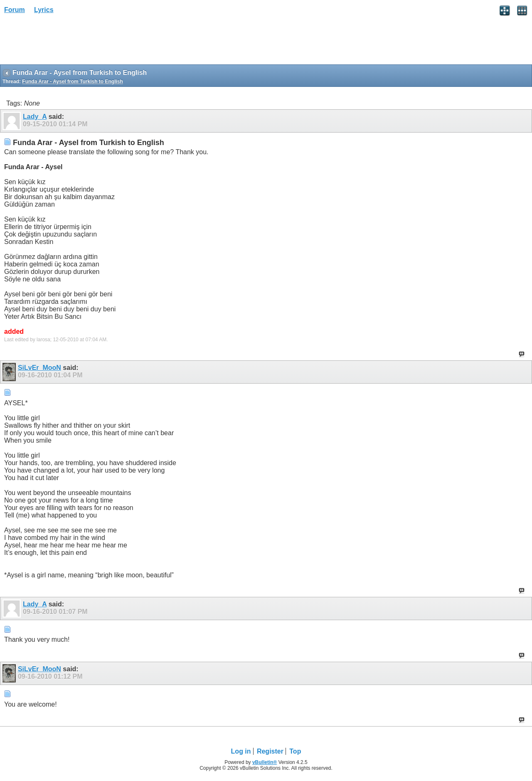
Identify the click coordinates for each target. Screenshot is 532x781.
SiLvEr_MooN (39, 368)
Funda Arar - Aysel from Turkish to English (72, 81)
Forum (15, 10)
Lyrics (44, 10)
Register (270, 751)
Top (295, 751)
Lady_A (35, 117)
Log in (241, 751)
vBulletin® (265, 762)
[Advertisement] (66, 42)
